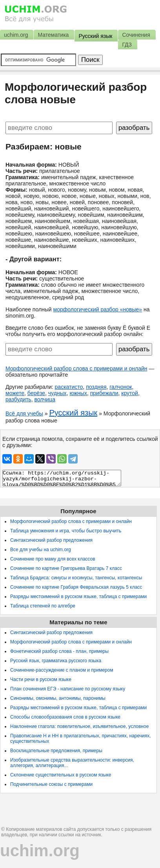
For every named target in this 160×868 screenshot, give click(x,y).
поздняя (96, 387)
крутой (130, 393)
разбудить (18, 399)
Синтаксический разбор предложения (51, 540)
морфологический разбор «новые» (98, 309)
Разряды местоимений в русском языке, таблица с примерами (78, 597)
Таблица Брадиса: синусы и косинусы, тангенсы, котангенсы (76, 578)
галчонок (121, 387)
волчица (45, 399)
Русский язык (73, 413)
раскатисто (69, 387)
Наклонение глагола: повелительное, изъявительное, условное (79, 726)
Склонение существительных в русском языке (61, 775)
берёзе (36, 393)
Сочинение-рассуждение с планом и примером (62, 670)
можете (15, 393)
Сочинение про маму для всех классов (53, 559)
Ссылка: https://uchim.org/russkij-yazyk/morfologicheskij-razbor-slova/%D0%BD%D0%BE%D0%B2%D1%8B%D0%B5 (62, 478)
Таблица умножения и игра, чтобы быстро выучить (66, 531)
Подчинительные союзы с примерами (51, 784)
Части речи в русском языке (41, 679)
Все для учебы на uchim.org (41, 550)
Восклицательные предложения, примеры (56, 751)
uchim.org (40, 851)
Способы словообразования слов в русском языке (65, 717)
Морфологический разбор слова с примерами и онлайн (76, 368)
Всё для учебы (24, 413)
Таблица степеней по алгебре (43, 606)
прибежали (104, 393)
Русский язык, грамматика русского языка (56, 661)
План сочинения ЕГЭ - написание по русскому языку (68, 689)
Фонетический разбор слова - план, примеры (59, 651)
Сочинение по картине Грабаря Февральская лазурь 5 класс (76, 587)
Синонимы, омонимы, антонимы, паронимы (58, 698)
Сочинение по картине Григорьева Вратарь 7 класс (66, 568)
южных (78, 393)
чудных (57, 393)
